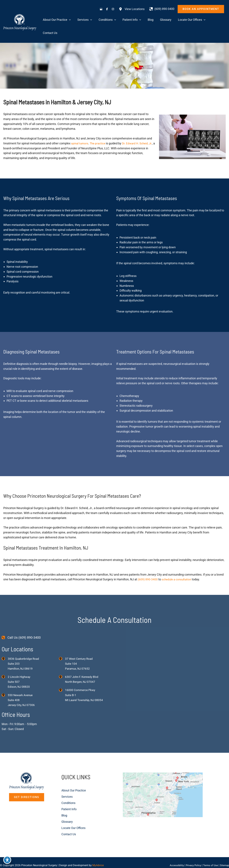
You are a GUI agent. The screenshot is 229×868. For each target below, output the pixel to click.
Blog (60, 804)
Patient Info (65, 798)
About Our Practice (70, 779)
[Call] (162, 9)
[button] (201, 9)
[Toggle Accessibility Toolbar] (7, 861)
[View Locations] (132, 9)
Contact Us (65, 823)
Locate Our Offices (69, 817)
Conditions (64, 792)
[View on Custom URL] (172, 796)
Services (63, 785)
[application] (90, 20)
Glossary (63, 810)
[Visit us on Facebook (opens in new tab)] (107, 9)
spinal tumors (80, 131)
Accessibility (175, 860)
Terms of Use (210, 860)
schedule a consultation (177, 567)
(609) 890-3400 (148, 567)
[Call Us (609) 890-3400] (21, 625)
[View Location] (5, 646)
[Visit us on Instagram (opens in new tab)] (113, 9)
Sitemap (224, 860)
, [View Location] (20, 670)
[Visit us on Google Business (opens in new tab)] (101, 9)
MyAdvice (98, 860)
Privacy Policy (192, 860)
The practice (99, 131)
